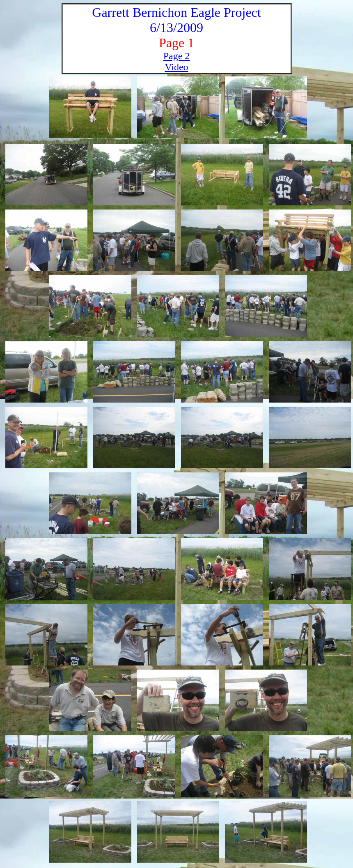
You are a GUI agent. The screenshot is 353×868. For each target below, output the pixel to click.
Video (176, 67)
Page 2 (177, 56)
